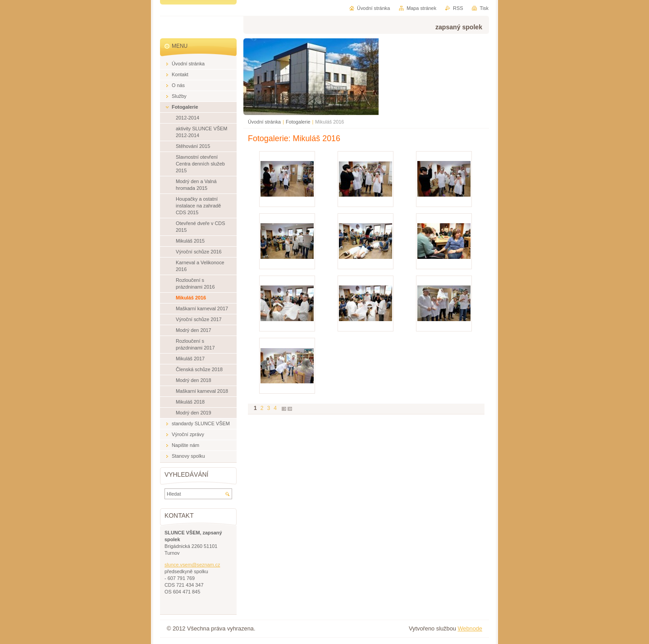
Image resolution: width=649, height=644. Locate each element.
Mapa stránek (421, 8)
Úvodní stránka (264, 122)
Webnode (470, 628)
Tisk (484, 8)
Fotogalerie (298, 122)
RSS (458, 8)
